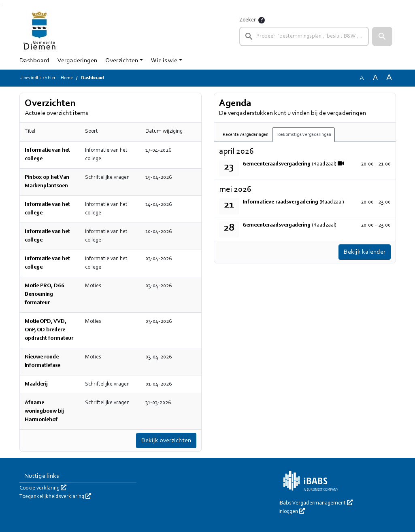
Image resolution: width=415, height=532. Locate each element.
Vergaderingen (77, 61)
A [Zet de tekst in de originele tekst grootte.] (362, 78)
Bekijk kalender (365, 252)
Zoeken (248, 20)
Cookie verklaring (43, 488)
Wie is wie (164, 61)
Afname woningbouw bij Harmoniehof (44, 411)
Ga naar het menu (1, 5)
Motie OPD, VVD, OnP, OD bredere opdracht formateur (49, 330)
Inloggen (292, 512)
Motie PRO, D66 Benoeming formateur (45, 295)
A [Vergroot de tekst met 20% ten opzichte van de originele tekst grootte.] (375, 78)
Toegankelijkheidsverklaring (55, 497)
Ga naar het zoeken (1, 5)
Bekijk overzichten (166, 441)
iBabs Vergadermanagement (316, 503)
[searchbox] (304, 36)
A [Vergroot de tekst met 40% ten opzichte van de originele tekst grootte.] (389, 78)
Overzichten (122, 61)
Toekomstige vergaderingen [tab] (303, 135)
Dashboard (34, 61)
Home (67, 78)
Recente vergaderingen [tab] (246, 135)
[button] (382, 36)
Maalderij (36, 384)
